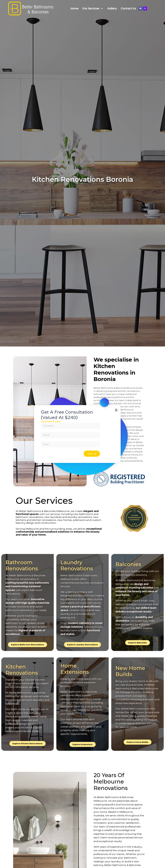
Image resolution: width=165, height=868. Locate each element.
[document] (82, 434)
